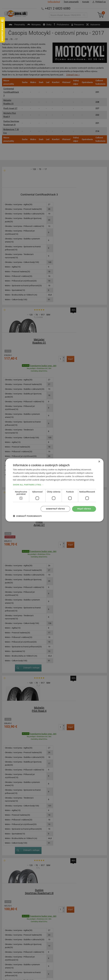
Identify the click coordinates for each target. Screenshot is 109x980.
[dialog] (54, 490)
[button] (54, 484)
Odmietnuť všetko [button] (54, 509)
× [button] (99, 461)
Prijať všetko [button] (84, 509)
